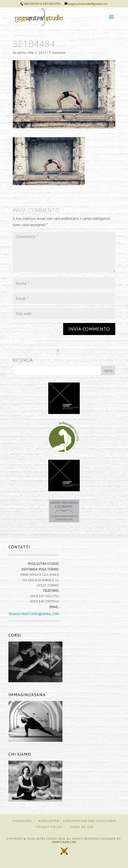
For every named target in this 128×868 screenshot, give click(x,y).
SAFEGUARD (22, 821)
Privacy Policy (49, 827)
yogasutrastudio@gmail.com (34, 614)
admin (22, 53)
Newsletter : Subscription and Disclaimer (77, 821)
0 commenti (57, 53)
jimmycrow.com (64, 842)
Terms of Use (81, 827)
